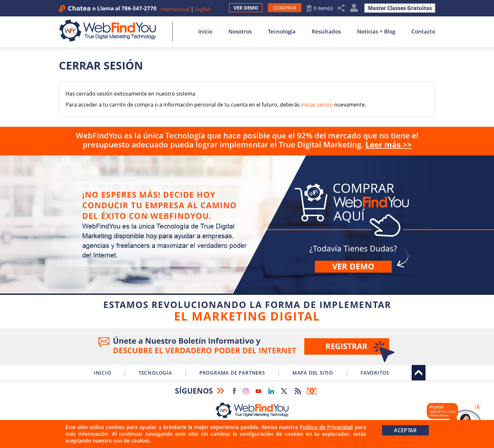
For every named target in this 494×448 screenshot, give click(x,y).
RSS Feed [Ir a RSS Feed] (298, 391)
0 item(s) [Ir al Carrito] (323, 8)
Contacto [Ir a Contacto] (423, 31)
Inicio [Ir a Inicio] (205, 31)
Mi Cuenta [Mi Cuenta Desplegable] (354, 8)
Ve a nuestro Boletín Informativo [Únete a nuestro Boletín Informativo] (247, 347)
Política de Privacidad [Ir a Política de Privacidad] (326, 427)
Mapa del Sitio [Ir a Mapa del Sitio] (313, 373)
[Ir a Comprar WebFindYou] (285, 8)
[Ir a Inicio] (111, 31)
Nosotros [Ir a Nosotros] (240, 31)
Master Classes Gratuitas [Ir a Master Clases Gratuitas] (400, 8)
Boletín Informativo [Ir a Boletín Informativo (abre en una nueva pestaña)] (312, 391)
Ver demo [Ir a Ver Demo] (353, 266)
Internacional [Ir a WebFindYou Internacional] (175, 9)
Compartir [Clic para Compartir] (341, 8)
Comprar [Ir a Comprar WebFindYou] (247, 241)
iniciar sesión (317, 105)
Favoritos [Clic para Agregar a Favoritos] (375, 373)
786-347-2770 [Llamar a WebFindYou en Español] (139, 8)
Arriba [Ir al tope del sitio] (419, 373)
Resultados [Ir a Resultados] (326, 31)
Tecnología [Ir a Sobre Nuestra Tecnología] (282, 31)
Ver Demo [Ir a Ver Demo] (246, 8)
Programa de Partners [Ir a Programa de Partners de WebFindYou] (232, 373)
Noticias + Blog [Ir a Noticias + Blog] (376, 31)
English (203, 9)
